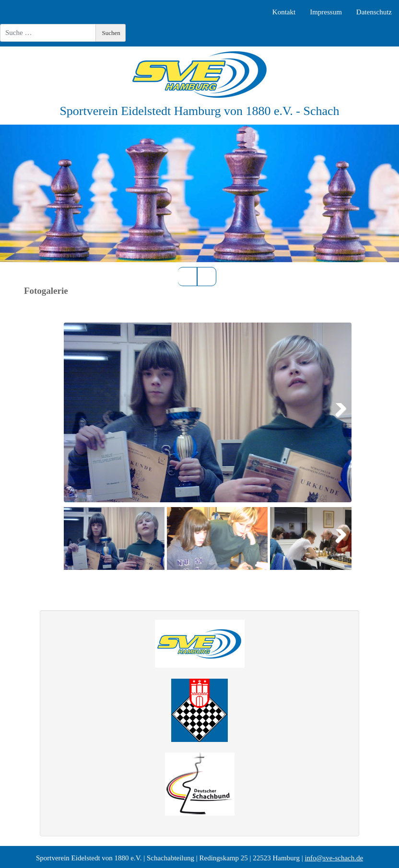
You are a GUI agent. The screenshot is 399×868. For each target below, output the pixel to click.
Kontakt (284, 12)
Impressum (326, 12)
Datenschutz (374, 12)
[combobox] (48, 33)
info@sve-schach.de (334, 858)
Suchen (111, 33)
